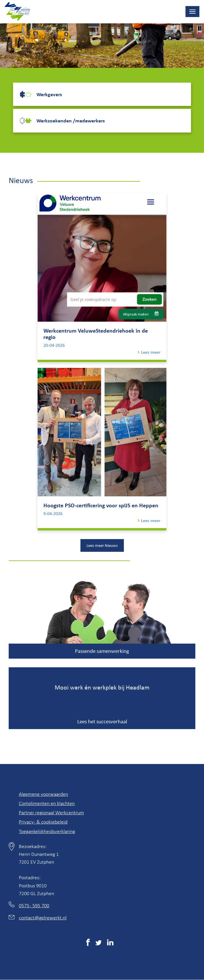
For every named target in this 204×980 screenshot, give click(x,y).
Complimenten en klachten (47, 803)
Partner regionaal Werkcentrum (51, 812)
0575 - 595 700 (34, 905)
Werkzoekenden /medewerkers (71, 120)
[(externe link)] (88, 943)
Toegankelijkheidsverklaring (47, 831)
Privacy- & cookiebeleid (43, 821)
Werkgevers (49, 94)
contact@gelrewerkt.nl (43, 917)
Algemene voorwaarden (43, 794)
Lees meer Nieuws (102, 545)
